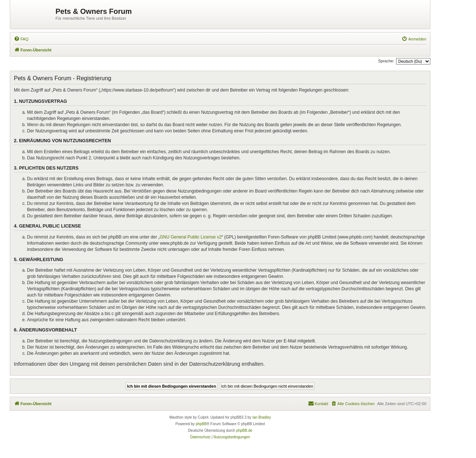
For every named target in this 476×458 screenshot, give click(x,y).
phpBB (201, 424)
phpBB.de (244, 430)
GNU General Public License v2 (191, 237)
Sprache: (386, 61)
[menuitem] (21, 39)
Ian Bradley (262, 417)
